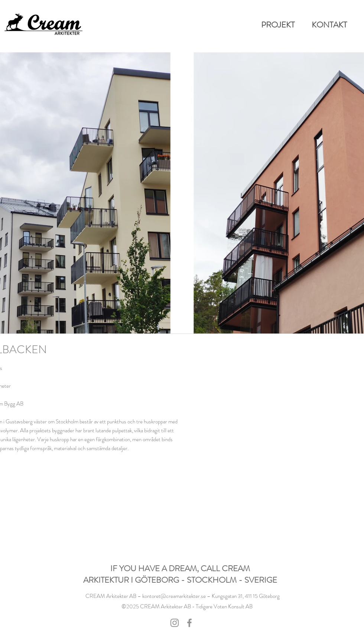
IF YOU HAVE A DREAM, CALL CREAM (180, 568)
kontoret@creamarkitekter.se (174, 596)
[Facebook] (189, 623)
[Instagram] (175, 623)
